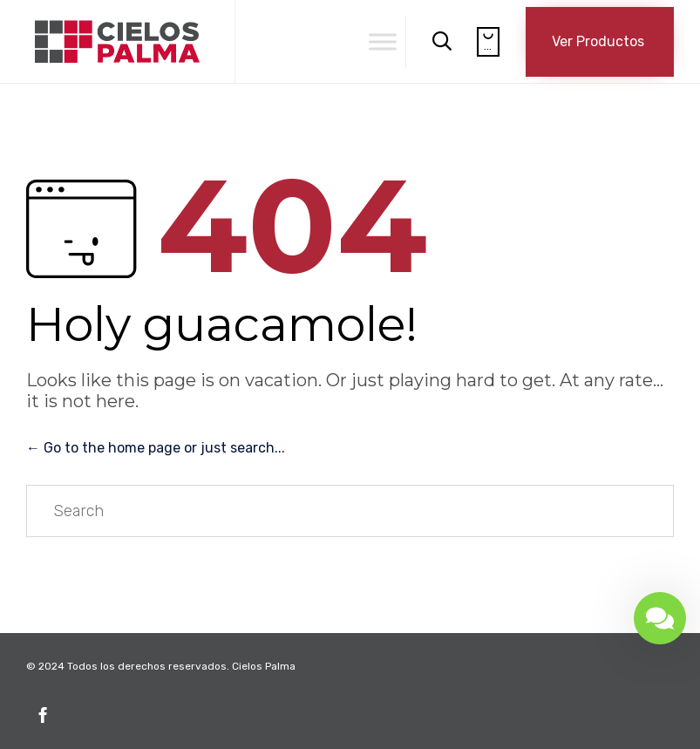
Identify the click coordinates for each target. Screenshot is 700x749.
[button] (600, 42)
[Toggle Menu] (383, 41)
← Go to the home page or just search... (156, 448)
